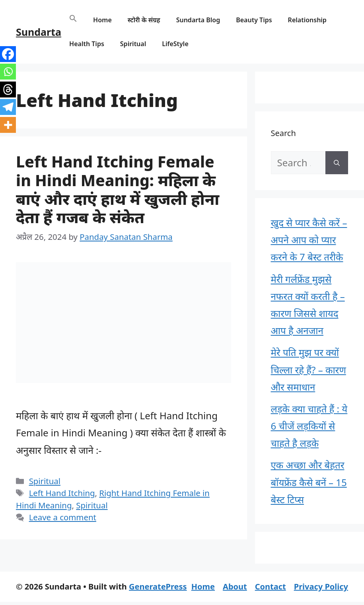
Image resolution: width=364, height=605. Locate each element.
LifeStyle (175, 44)
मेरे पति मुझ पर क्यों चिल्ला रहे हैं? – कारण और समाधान (309, 369)
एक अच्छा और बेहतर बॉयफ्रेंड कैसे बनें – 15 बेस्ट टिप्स (309, 482)
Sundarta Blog (198, 20)
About (235, 587)
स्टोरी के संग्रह (144, 20)
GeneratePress (158, 587)
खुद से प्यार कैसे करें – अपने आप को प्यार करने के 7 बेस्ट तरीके (309, 240)
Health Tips (87, 44)
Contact (271, 587)
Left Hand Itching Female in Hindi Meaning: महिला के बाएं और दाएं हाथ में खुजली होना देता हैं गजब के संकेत (118, 189)
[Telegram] (8, 107)
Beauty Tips (254, 20)
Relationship (307, 20)
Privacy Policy (321, 587)
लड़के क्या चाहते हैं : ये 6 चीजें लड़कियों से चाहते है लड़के (309, 426)
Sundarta (39, 32)
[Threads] (8, 89)
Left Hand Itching (62, 493)
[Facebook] (8, 54)
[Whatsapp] (8, 72)
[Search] (337, 163)
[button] (73, 20)
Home (102, 20)
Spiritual (133, 44)
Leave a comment (63, 517)
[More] (8, 125)
